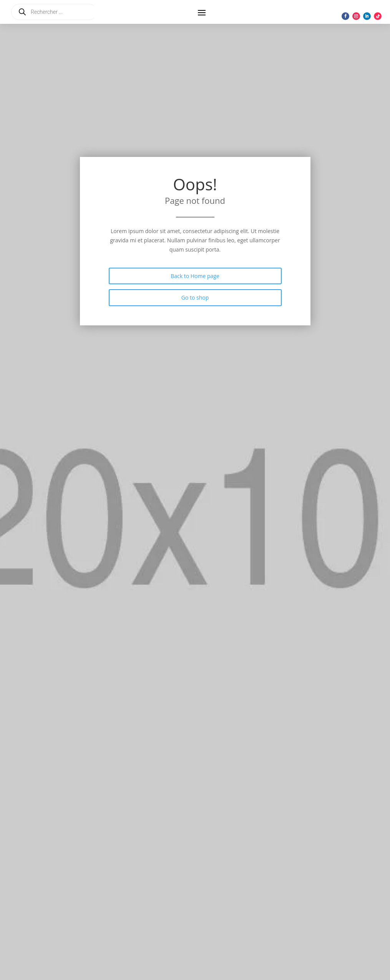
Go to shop (195, 297)
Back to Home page (195, 276)
